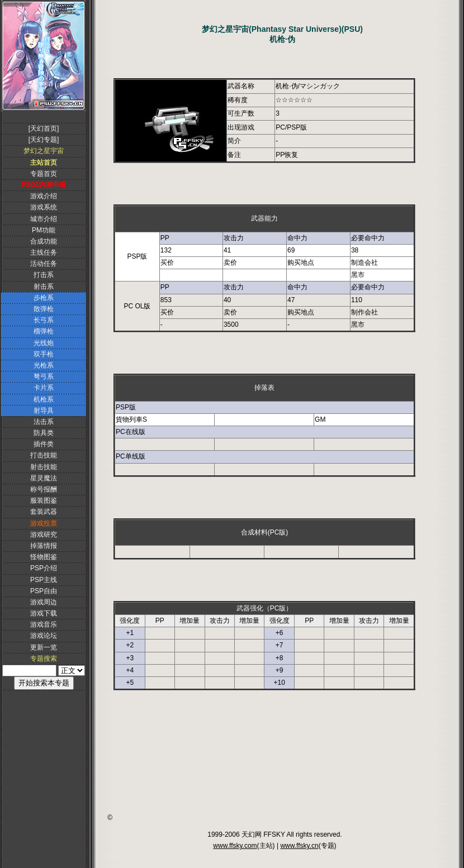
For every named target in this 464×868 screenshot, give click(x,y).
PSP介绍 (44, 568)
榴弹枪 (44, 331)
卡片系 (44, 388)
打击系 (44, 275)
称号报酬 (44, 489)
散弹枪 (44, 309)
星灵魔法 (44, 478)
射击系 (44, 287)
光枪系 (44, 365)
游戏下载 (44, 613)
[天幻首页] (44, 128)
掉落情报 (44, 546)
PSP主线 (44, 580)
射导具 (44, 411)
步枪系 (44, 298)
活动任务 (44, 264)
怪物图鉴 (44, 557)
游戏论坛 (44, 636)
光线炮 (44, 343)
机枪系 (44, 399)
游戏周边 (44, 602)
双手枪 (44, 354)
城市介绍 (44, 219)
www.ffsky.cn (299, 846)
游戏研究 (44, 535)
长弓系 (44, 320)
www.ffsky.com (235, 846)
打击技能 (44, 455)
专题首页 (44, 174)
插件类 (44, 444)
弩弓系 (44, 376)
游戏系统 (44, 207)
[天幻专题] (44, 140)
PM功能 (44, 230)
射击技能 (44, 467)
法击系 (44, 422)
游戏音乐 (44, 624)
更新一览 (44, 647)
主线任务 (44, 252)
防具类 (44, 433)
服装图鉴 (44, 500)
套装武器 (44, 512)
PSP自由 (44, 591)
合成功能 (44, 241)
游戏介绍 (44, 196)
